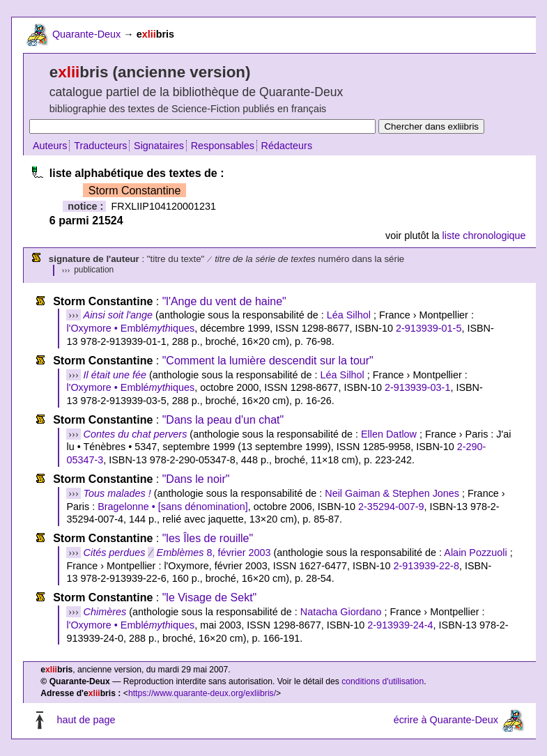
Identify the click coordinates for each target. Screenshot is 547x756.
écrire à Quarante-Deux (446, 720)
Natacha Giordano (341, 612)
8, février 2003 (177, 553)
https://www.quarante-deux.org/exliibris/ (202, 693)
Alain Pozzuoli (475, 553)
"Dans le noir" (196, 479)
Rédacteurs (287, 146)
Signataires (159, 146)
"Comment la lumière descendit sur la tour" (268, 361)
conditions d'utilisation (383, 681)
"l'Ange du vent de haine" (224, 301)
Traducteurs (100, 146)
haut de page (86, 720)
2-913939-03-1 (417, 387)
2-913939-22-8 (426, 566)
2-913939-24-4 (400, 625)
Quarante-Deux (86, 34)
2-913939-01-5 (429, 328)
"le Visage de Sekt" (210, 597)
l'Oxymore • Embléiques (130, 328)
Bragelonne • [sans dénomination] (172, 507)
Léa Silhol (349, 315)
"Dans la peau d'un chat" (223, 420)
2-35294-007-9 (391, 507)
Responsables (223, 146)
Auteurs (50, 146)
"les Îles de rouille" (208, 538)
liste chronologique (484, 236)
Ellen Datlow (389, 434)
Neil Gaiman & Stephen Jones (392, 493)
